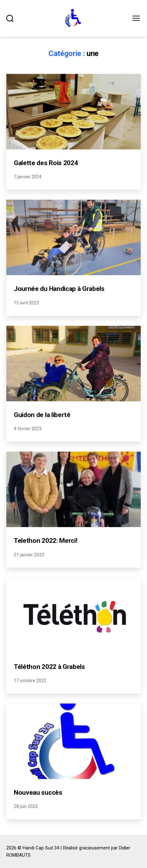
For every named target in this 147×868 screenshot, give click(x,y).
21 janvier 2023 (29, 555)
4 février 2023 (28, 429)
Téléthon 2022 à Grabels (49, 667)
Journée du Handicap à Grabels (59, 289)
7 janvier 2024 (28, 177)
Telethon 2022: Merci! (45, 541)
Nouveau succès (38, 793)
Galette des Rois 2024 (46, 163)
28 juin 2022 (26, 806)
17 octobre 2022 (30, 681)
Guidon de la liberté (42, 415)
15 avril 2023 (26, 303)
